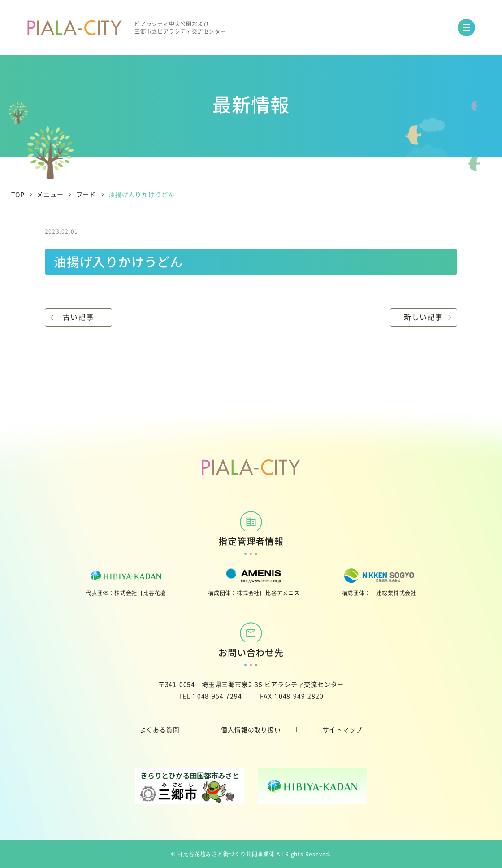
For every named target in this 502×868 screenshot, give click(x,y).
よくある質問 (160, 729)
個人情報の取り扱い (251, 729)
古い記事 (78, 317)
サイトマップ (343, 729)
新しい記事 (424, 317)
